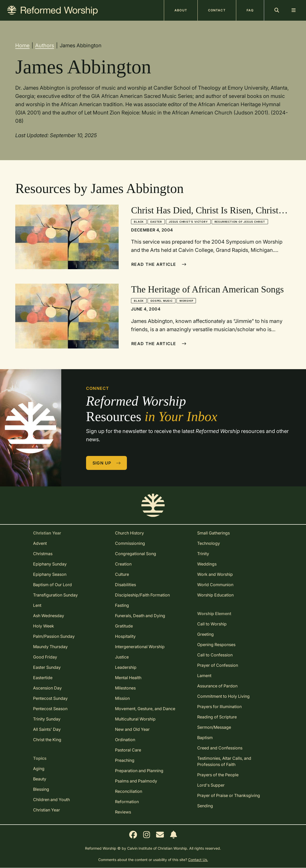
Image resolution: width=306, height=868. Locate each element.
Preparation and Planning (139, 771)
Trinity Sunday (47, 719)
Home (22, 45)
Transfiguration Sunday (55, 595)
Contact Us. (198, 860)
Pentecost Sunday (50, 698)
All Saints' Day (47, 729)
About (181, 10)
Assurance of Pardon (217, 686)
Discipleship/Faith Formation (142, 595)
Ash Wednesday (49, 616)
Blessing (41, 789)
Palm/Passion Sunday (54, 636)
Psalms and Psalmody (136, 781)
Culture (122, 574)
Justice (122, 657)
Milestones (125, 688)
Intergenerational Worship (140, 647)
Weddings (207, 564)
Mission (122, 698)
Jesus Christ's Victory (188, 222)
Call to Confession (215, 655)
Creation (123, 564)
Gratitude (124, 626)
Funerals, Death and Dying (140, 616)
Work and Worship (215, 574)
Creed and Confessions (220, 748)
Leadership (126, 667)
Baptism (205, 738)
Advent (40, 543)
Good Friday (45, 657)
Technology (209, 543)
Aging (39, 769)
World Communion (215, 585)
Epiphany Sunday (50, 564)
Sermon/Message (214, 727)
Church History (129, 533)
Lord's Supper (211, 785)
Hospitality (125, 636)
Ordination (125, 740)
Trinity (203, 554)
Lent (37, 605)
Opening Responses (216, 645)
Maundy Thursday (50, 647)
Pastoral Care (128, 750)
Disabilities (125, 585)
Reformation (127, 802)
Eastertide (43, 678)
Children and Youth (51, 800)
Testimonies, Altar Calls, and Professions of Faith (224, 761)
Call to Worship (212, 624)
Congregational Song (136, 554)
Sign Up (107, 463)
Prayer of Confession (218, 665)
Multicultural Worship (135, 719)
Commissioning (130, 543)
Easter (156, 222)
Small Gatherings (213, 533)
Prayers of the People (218, 775)
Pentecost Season (50, 709)
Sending (205, 806)
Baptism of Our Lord (52, 585)
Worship (186, 301)
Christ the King (47, 740)
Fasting (122, 605)
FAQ (250, 10)
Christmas (43, 554)
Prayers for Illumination (219, 707)
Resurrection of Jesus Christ (240, 222)
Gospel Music (162, 301)
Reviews (123, 812)
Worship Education (215, 595)
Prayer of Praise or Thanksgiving (229, 795)
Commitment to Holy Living (223, 696)
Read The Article (159, 264)
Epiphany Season (50, 574)
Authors (45, 45)
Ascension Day (47, 688)
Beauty (40, 779)
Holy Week (44, 626)
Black (139, 222)
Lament (204, 676)
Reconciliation (129, 791)
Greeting (205, 634)
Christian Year (47, 810)
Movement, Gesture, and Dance (145, 709)
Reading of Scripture (217, 717)
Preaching (125, 760)
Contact (217, 10)
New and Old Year (132, 729)
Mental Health (128, 678)
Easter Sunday (47, 667)
